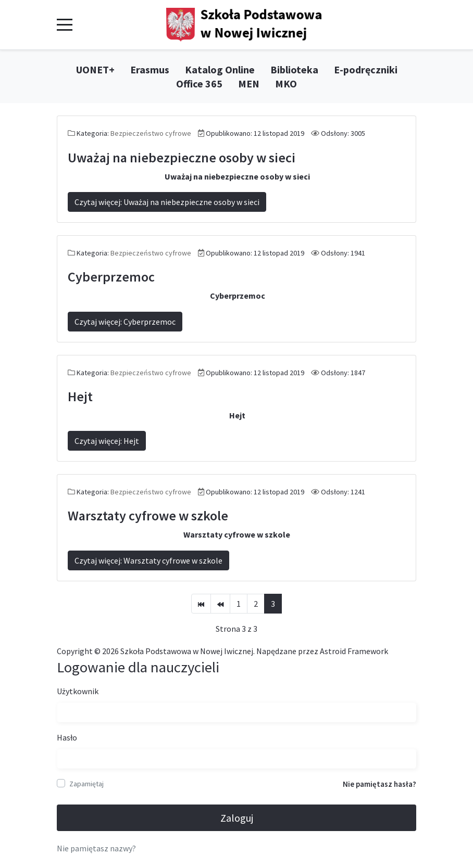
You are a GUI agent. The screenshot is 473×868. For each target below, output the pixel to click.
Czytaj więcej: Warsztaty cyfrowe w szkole (148, 560)
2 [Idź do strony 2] (256, 604)
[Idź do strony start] (201, 604)
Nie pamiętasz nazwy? (96, 848)
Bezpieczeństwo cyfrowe (151, 133)
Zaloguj (237, 818)
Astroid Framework (354, 651)
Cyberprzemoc (111, 277)
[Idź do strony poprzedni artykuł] (220, 604)
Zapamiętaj (86, 784)
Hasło (67, 737)
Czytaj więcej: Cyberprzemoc (125, 322)
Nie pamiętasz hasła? (379, 784)
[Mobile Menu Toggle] (65, 25)
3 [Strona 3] (273, 604)
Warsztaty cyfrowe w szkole (148, 515)
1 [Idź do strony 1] (239, 604)
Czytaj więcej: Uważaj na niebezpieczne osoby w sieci (167, 202)
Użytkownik (78, 691)
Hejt (80, 396)
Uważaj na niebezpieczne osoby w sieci (182, 157)
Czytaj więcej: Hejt (107, 441)
